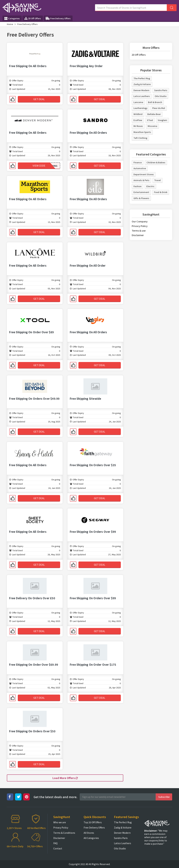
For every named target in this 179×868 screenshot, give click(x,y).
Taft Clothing (140, 138)
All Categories (91, 838)
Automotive (140, 168)
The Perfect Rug (142, 78)
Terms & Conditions (64, 833)
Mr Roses (138, 126)
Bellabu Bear (154, 114)
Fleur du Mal (159, 108)
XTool (150, 120)
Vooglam (162, 120)
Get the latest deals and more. (55, 797)
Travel (157, 180)
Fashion (138, 186)
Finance (138, 162)
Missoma (152, 126)
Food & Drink (161, 192)
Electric (150, 186)
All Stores (89, 833)
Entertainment (141, 192)
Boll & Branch (155, 102)
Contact (58, 848)
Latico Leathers (142, 96)
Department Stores (144, 174)
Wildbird (138, 114)
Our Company (140, 221)
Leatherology (140, 108)
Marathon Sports (142, 132)
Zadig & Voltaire (142, 84)
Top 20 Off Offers (93, 822)
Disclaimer (138, 235)
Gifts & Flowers (141, 198)
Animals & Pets (141, 180)
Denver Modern (141, 90)
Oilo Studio (161, 96)
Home (10, 24)
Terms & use (139, 230)
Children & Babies (156, 162)
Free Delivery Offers (58, 18)
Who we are (60, 822)
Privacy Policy (140, 226)
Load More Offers (65, 778)
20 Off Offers (33, 18)
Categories (12, 18)
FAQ (55, 843)
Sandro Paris (161, 90)
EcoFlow (138, 120)
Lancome (138, 102)
